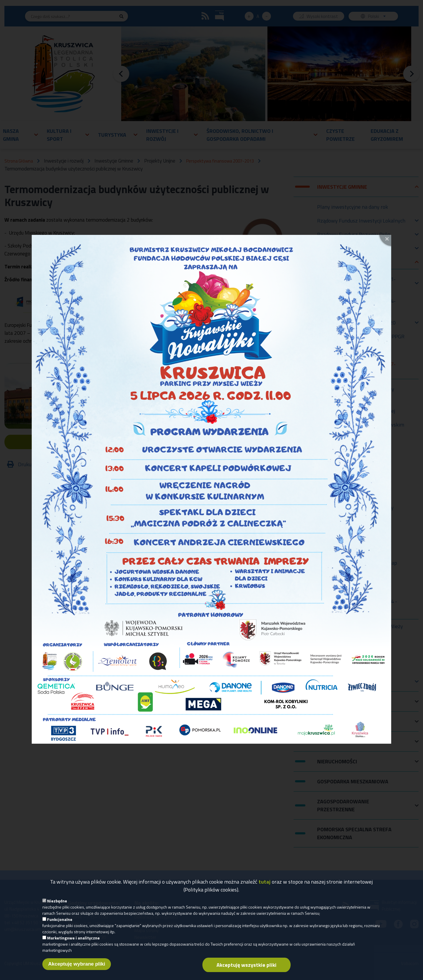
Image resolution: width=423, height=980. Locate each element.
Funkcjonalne (60, 921)
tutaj (265, 883)
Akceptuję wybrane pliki (77, 966)
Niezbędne (57, 903)
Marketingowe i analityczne (73, 940)
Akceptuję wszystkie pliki (247, 967)
